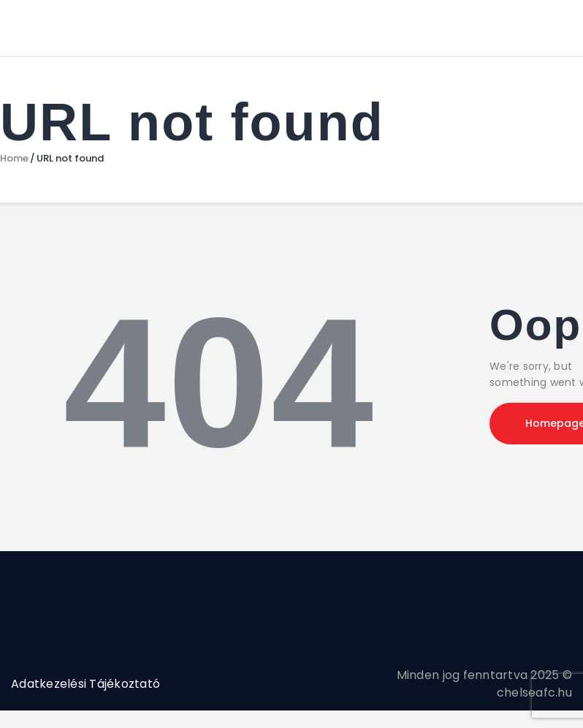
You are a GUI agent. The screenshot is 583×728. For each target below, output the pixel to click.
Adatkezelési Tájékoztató (85, 684)
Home (14, 159)
